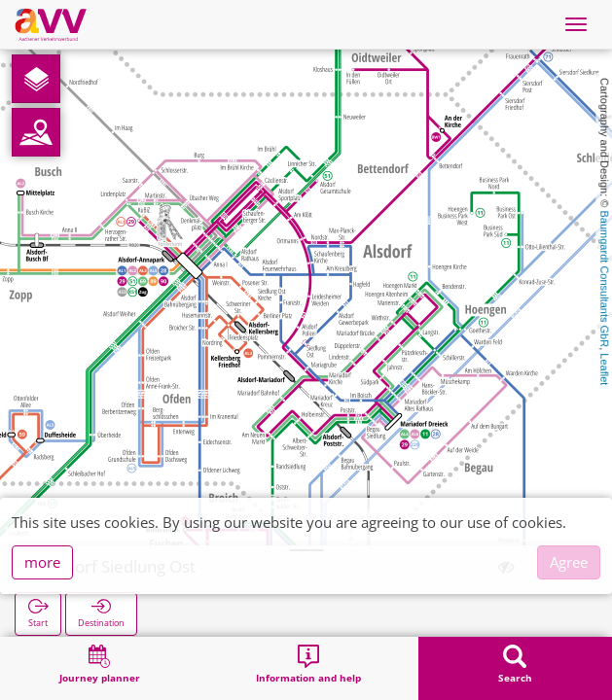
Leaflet (604, 369)
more (42, 562)
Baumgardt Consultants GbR (604, 280)
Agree (569, 562)
